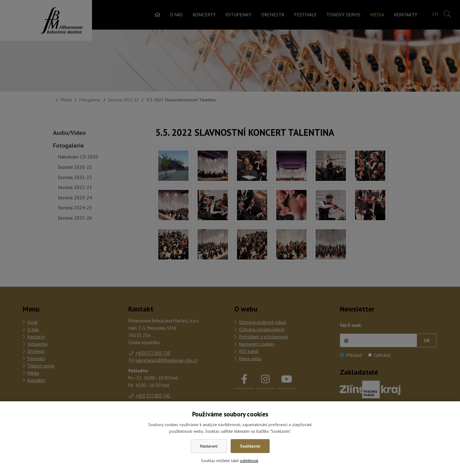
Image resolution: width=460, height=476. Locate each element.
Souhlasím (250, 446)
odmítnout (249, 461)
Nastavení (209, 446)
